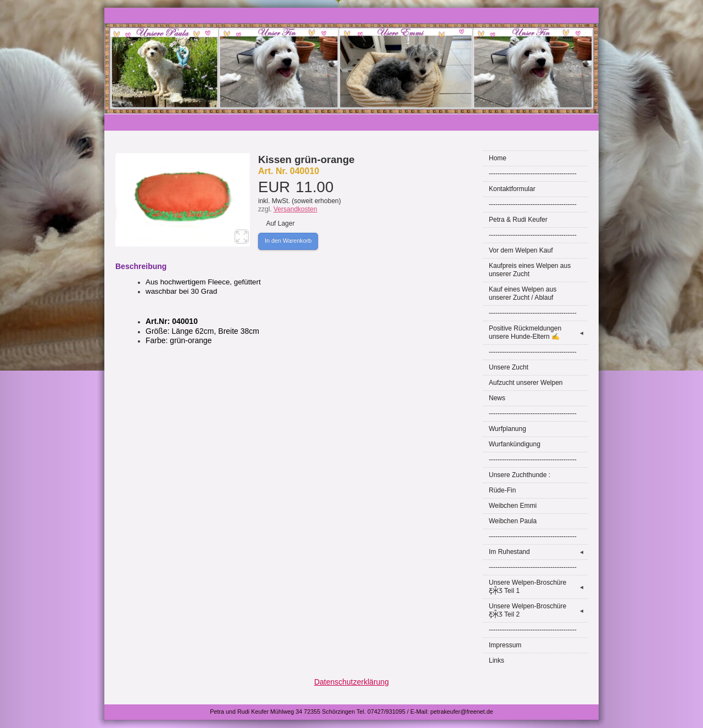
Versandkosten (295, 209)
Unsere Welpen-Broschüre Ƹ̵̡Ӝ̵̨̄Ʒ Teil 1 (538, 587)
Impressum (505, 645)
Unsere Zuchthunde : (520, 475)
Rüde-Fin (502, 490)
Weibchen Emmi (513, 506)
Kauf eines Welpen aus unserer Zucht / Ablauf (523, 293)
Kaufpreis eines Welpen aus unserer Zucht (530, 270)
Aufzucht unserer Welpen (526, 383)
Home (498, 158)
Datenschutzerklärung (351, 682)
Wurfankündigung (515, 444)
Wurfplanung (507, 429)
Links (496, 660)
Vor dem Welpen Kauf (521, 250)
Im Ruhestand (538, 552)
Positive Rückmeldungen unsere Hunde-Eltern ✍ (538, 332)
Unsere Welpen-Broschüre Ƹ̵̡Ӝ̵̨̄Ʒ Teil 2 (538, 610)
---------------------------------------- (533, 173)
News (497, 398)
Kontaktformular (512, 189)
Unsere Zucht (509, 367)
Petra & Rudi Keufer (518, 220)
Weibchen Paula (513, 521)
